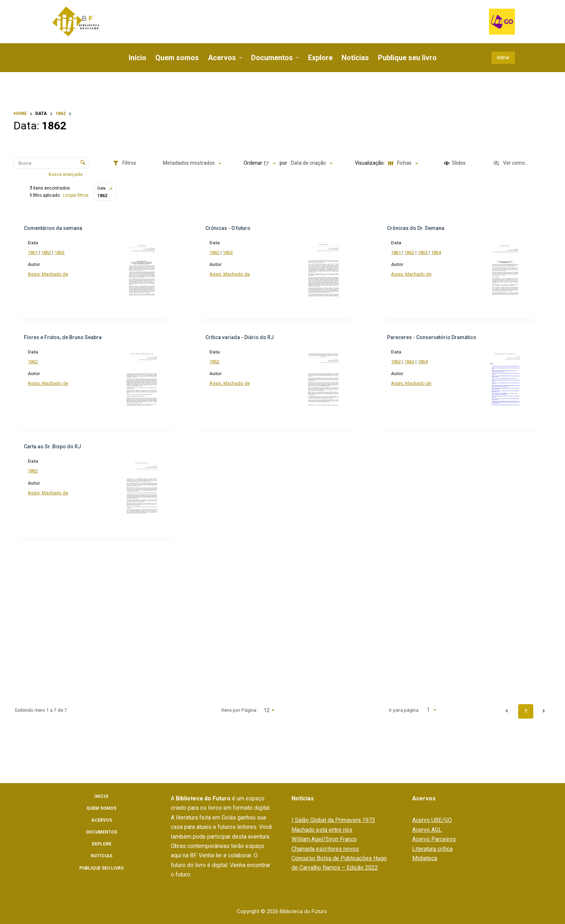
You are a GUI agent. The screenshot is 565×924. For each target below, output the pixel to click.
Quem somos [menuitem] (177, 58)
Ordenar (254, 163)
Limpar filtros (181, 195)
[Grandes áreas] (60, 297)
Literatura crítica (432, 849)
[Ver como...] (511, 163)
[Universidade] (60, 663)
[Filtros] (126, 163)
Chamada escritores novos (325, 849)
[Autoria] (60, 586)
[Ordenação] (313, 163)
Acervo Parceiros (434, 839)
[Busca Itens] (53, 163)
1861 (134, 252)
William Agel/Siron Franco (324, 839)
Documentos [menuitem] (276, 58)
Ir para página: (423, 710)
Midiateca (425, 858)
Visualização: (372, 163)
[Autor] (60, 369)
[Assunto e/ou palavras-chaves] (60, 244)
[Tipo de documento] (60, 403)
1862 (148, 252)
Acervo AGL (427, 830)
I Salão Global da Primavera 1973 (333, 820)
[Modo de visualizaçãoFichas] (403, 163)
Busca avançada (69, 174)
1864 (464, 252)
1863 (161, 252)
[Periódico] (60, 682)
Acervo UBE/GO (432, 820)
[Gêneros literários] (60, 317)
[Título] (60, 454)
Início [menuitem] (137, 58)
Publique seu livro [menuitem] (407, 58)
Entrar (503, 57)
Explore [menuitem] (320, 58)
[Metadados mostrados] (194, 163)
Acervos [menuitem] (226, 58)
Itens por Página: (294, 710)
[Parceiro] (60, 509)
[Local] (60, 605)
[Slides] (455, 163)
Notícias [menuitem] (355, 58)
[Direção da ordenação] (272, 163)
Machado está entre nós (322, 830)
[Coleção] (60, 264)
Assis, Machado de (150, 274)
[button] (217, 189)
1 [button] (526, 711)
